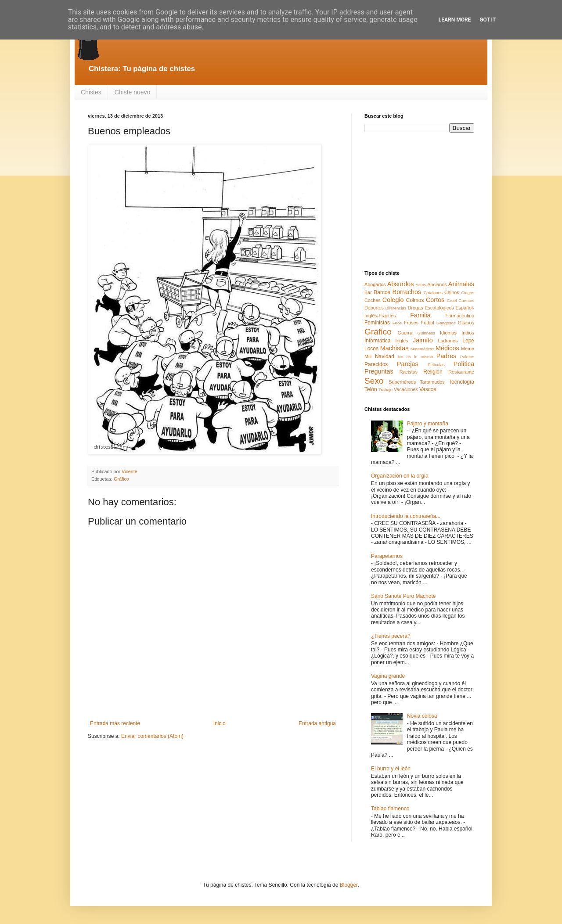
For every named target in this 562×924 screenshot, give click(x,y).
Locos (371, 349)
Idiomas (448, 333)
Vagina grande (388, 676)
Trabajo (385, 390)
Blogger (349, 885)
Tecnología (461, 382)
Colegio (393, 300)
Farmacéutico (460, 316)
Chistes (91, 92)
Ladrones (448, 341)
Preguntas (379, 371)
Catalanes (433, 293)
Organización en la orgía (400, 476)
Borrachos (407, 292)
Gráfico (121, 479)
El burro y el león (391, 769)
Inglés (402, 341)
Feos (397, 323)
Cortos (435, 300)
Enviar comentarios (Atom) (152, 736)
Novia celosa (422, 716)
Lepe (468, 341)
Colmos (415, 300)
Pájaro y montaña (428, 424)
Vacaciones (406, 389)
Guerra (405, 333)
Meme (468, 349)
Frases (411, 323)
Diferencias (396, 308)
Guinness (426, 333)
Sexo (374, 381)
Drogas (416, 308)
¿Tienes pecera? (391, 636)
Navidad (385, 356)
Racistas (409, 372)
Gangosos (446, 323)
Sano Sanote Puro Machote (403, 596)
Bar (368, 292)
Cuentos (466, 300)
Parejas (408, 364)
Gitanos (466, 323)
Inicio (220, 723)
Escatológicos (439, 308)
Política (464, 364)
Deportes (374, 308)
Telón (371, 389)
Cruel (452, 300)
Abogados (375, 284)
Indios (468, 333)
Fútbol (428, 323)
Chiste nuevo (133, 92)
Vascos (428, 389)
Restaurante (461, 372)
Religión (433, 372)
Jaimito (423, 340)
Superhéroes (402, 382)
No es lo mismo (415, 357)
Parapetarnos (387, 556)
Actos (421, 285)
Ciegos (468, 293)
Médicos (447, 348)
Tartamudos (432, 382)
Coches (373, 300)
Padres (447, 356)
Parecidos (376, 364)
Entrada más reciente (115, 723)
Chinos (452, 292)
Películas (436, 365)
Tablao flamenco (390, 809)
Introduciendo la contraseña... (406, 516)
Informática (377, 341)
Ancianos (437, 284)
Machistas (394, 348)
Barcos (382, 292)
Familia (420, 315)
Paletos (467, 357)
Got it (488, 20)
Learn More (455, 20)
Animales (461, 284)
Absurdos (401, 284)
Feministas (377, 323)
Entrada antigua (317, 723)
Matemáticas (422, 349)
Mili (368, 356)
